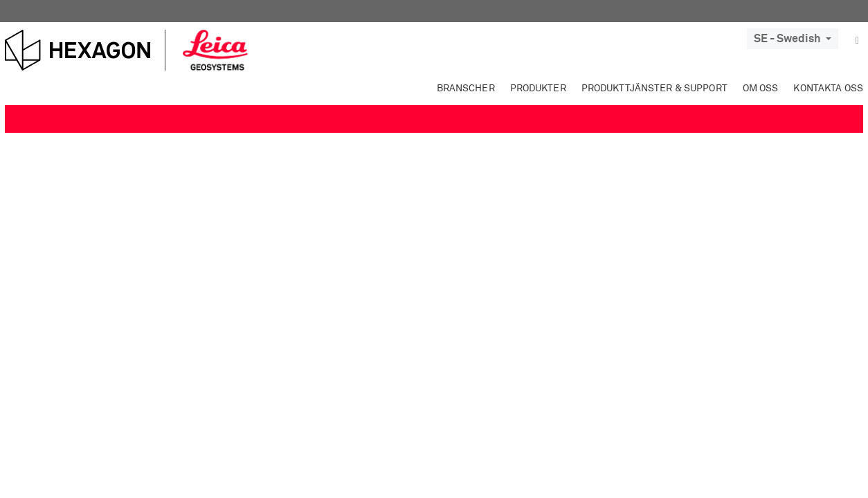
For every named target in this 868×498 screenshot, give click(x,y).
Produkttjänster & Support (654, 89)
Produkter (538, 89)
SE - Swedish (793, 39)
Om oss (761, 89)
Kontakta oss (828, 89)
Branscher (466, 89)
